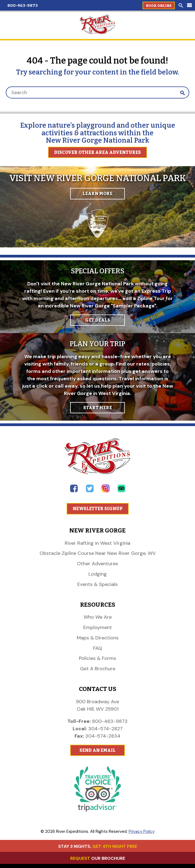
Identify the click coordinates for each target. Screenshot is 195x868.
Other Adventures (97, 564)
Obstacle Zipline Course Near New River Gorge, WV (98, 553)
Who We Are (98, 617)
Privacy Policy (142, 831)
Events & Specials (97, 584)
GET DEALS (98, 320)
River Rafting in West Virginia (97, 543)
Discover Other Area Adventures (97, 152)
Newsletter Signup (98, 509)
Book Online (159, 6)
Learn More (97, 194)
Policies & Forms (97, 658)
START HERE (98, 408)
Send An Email (97, 750)
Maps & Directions (98, 638)
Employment (98, 627)
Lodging (98, 574)
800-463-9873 (23, 5)
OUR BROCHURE (98, 858)
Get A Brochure (98, 669)
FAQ (98, 648)
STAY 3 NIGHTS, (98, 846)
